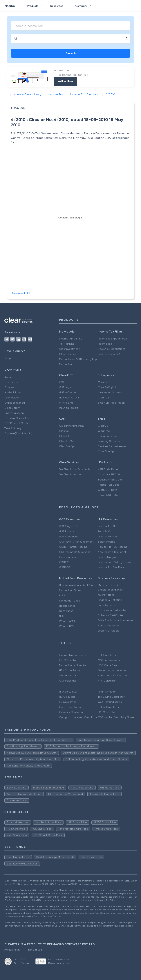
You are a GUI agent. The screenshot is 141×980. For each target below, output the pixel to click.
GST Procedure (68, 537)
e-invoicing (66, 403)
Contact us (11, 382)
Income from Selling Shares (115, 562)
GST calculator (68, 681)
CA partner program (71, 426)
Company (84, 6)
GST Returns (67, 531)
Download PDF (21, 293)
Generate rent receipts (112, 670)
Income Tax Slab (108, 526)
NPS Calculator (107, 681)
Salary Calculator (108, 707)
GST (62, 382)
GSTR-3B (65, 567)
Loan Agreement (108, 605)
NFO (62, 616)
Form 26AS (104, 531)
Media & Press (13, 392)
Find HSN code (107, 692)
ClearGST (104, 382)
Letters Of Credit (108, 631)
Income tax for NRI (109, 354)
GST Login (65, 387)
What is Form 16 (107, 537)
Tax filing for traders (71, 474)
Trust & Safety (13, 428)
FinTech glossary (14, 413)
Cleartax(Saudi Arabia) (18, 433)
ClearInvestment (69, 349)
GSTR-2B (65, 562)
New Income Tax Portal (112, 552)
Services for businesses (112, 446)
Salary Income (107, 542)
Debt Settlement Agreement (116, 620)
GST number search (110, 660)
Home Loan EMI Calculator (114, 675)
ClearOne (104, 431)
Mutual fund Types (70, 590)
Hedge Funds (67, 606)
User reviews (12, 398)
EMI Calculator (68, 660)
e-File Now (65, 81)
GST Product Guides (17, 423)
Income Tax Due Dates (112, 567)
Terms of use (34, 950)
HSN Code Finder (108, 469)
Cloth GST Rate (108, 490)
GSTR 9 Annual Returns (73, 547)
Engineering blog (15, 403)
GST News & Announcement (76, 542)
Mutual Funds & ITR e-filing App (78, 359)
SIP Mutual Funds (69, 601)
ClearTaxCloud (68, 441)
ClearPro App (67, 446)
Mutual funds (67, 364)
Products (35, 6)
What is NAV (67, 626)
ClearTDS (104, 398)
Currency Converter (71, 712)
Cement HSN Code (110, 474)
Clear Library (12, 408)
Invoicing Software (109, 441)
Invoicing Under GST (71, 557)
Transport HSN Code (110, 480)
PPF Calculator (107, 655)
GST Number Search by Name (116, 717)
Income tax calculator (73, 655)
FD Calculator (67, 702)
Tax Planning (67, 344)
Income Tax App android (113, 339)
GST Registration (70, 526)
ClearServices (68, 354)
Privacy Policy (12, 950)
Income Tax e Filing (71, 339)
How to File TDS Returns (112, 547)
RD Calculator (68, 697)
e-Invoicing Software (111, 392)
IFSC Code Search (109, 665)
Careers (9, 387)
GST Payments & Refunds (75, 552)
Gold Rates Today (70, 707)
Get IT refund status (110, 702)
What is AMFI (67, 621)
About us (10, 377)
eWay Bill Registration (111, 403)
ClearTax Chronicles (17, 418)
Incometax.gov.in (108, 557)
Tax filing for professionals (75, 469)
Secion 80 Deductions (112, 349)
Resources (59, 6)
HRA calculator (68, 692)
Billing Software (107, 436)
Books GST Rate (108, 495)
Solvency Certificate (110, 615)
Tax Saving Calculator (111, 697)
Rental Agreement (109, 626)
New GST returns (69, 398)
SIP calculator (68, 675)
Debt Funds (66, 611)
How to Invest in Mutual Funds (77, 585)
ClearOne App (107, 451)
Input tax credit (69, 408)
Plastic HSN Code (109, 485)
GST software (67, 392)
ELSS (62, 595)
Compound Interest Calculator (78, 717)
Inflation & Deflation (110, 600)
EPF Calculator (107, 712)
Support (9, 358)
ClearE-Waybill (107, 387)
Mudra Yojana (106, 595)
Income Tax (105, 344)
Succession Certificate (112, 610)
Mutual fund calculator (73, 665)
